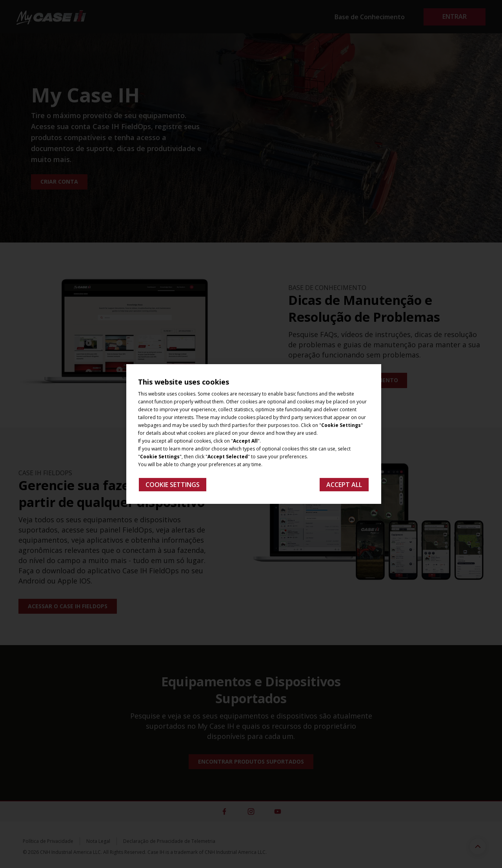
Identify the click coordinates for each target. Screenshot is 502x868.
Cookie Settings (173, 485)
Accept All (344, 485)
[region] (254, 434)
